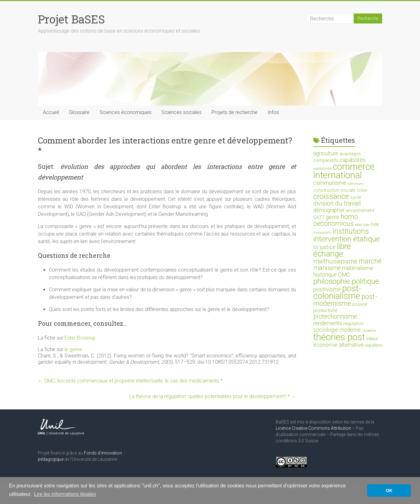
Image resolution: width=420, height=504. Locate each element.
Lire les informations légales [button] (65, 494)
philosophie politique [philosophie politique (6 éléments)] (346, 281)
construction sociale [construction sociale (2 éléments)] (334, 190)
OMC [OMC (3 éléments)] (344, 275)
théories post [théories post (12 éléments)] (339, 337)
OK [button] (389, 491)
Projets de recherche (235, 112)
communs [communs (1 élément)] (356, 184)
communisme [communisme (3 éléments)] (330, 183)
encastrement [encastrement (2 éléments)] (360, 210)
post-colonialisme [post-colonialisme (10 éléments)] (337, 292)
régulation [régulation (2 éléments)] (353, 324)
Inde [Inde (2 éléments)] (375, 224)
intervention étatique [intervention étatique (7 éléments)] (347, 239)
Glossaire (79, 112)
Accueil (51, 112)
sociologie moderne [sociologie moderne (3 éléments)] (337, 330)
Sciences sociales (182, 112)
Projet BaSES (71, 19)
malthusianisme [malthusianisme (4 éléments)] (335, 261)
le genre (73, 349)
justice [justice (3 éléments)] (328, 247)
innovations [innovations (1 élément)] (322, 233)
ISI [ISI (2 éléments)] (316, 247)
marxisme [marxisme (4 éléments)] (327, 268)
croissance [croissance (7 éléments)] (331, 196)
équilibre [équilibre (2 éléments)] (374, 345)
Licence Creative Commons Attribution (313, 428)
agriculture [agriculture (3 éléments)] (326, 153)
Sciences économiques (125, 112)
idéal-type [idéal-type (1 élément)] (362, 225)
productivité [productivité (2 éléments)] (325, 310)
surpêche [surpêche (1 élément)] (369, 331)
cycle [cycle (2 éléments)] (356, 197)
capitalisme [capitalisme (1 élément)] (322, 169)
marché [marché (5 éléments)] (370, 261)
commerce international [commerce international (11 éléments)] (344, 171)
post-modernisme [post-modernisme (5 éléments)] (345, 300)
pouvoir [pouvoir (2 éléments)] (360, 304)
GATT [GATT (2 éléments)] (319, 217)
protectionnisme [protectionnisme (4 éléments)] (335, 317)
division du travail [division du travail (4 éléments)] (337, 203)
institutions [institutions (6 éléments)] (351, 231)
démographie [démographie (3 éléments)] (329, 210)
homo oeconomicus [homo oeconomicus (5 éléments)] (336, 220)
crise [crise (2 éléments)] (362, 190)
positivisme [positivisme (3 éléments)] (327, 289)
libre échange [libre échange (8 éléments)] (332, 250)
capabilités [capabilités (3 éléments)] (353, 160)
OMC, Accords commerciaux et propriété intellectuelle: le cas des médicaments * (130, 381)
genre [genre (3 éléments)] (333, 217)
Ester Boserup (80, 338)
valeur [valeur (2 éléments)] (372, 339)
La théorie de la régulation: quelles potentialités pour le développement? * (213, 396)
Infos (273, 112)
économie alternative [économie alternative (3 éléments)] (339, 345)
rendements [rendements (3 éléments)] (328, 323)
